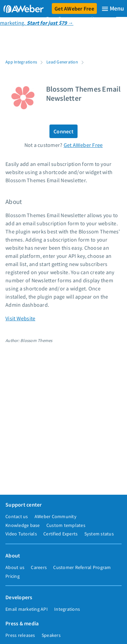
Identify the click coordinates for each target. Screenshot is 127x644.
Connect (63, 131)
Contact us (17, 516)
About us (15, 567)
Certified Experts (60, 534)
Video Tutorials (21, 534)
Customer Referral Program (82, 567)
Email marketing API (27, 609)
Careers (39, 567)
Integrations (67, 609)
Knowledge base (23, 525)
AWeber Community (56, 516)
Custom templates (66, 525)
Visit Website (20, 318)
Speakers (51, 635)
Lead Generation (62, 62)
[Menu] (113, 9)
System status (99, 534)
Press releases (20, 635)
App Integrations (21, 62)
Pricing (13, 576)
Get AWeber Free (74, 8)
